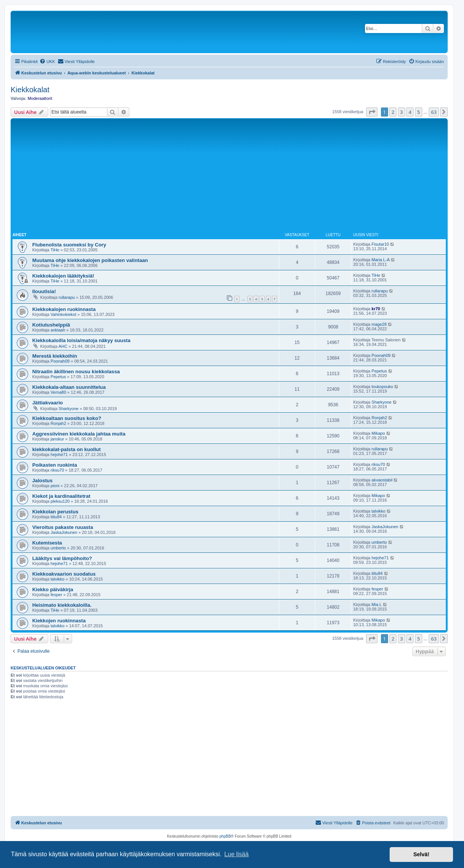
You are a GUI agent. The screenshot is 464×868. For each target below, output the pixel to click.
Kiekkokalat (30, 90)
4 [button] (410, 112)
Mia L (377, 604)
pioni (55, 486)
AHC (63, 346)
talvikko (378, 511)
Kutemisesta (47, 543)
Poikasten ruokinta (55, 465)
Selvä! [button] (421, 854)
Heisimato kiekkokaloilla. (62, 605)
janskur (57, 439)
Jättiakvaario (48, 403)
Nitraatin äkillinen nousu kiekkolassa (76, 372)
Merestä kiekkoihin (55, 356)
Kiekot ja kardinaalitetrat (61, 496)
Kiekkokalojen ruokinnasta (64, 309)
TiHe (55, 250)
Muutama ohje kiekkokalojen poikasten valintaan (90, 260)
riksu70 (57, 470)
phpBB (225, 836)
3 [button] (402, 112)
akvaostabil (382, 480)
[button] (372, 112)
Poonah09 (60, 361)
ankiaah (58, 330)
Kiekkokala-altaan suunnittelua (69, 387)
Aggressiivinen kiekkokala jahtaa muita (79, 434)
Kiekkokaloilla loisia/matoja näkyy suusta (81, 340)
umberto (58, 548)
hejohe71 (59, 455)
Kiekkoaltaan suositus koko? (67, 418)
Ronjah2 (58, 423)
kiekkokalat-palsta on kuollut (66, 449)
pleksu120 (60, 501)
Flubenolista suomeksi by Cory (69, 245)
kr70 (376, 309)
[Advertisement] (229, 177)
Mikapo (378, 433)
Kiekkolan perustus (55, 512)
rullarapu (67, 297)
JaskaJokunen (64, 532)
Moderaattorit (40, 98)
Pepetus (58, 377)
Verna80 (58, 392)
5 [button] (419, 112)
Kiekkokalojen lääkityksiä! (63, 276)
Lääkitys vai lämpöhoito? (62, 558)
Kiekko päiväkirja (53, 589)
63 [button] (434, 112)
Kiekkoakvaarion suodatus (64, 574)
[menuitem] (47, 62)
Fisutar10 (380, 244)
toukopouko (382, 387)
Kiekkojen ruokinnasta (59, 621)
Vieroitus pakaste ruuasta (63, 527)
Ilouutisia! (44, 291)
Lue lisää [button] (236, 854)
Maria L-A (381, 260)
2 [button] (393, 112)
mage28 (379, 324)
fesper (56, 595)
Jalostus (42, 481)
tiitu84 (56, 517)
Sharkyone (68, 409)
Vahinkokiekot (63, 314)
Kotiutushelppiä (51, 325)
